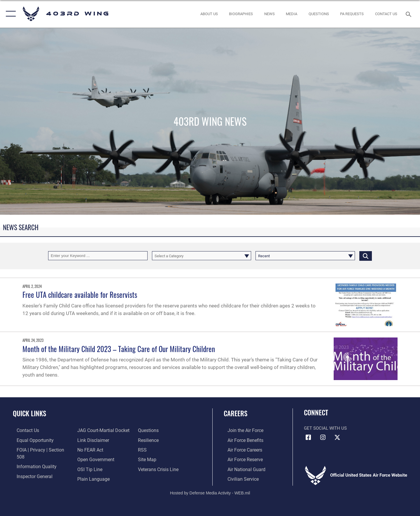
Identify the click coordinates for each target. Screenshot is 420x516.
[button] (9, 14)
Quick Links (29, 413)
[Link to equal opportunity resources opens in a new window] (30, 440)
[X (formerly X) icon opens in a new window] (337, 438)
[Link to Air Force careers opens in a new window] (241, 449)
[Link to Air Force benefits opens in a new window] (241, 440)
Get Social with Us (325, 428)
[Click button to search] (366, 256)
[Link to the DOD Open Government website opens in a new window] (93, 449)
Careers (236, 413)
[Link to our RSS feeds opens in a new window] (143, 440)
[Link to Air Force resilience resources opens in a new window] (149, 430)
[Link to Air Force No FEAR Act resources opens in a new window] (89, 440)
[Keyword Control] (98, 256)
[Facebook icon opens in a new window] (308, 438)
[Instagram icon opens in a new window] (323, 438)
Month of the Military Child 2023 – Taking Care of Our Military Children (119, 349)
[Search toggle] (409, 14)
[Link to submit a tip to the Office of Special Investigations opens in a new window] (88, 459)
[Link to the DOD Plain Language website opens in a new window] (91, 468)
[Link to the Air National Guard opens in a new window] (242, 468)
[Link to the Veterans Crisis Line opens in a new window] (159, 459)
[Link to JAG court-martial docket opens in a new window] (38, 478)
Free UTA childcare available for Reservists (80, 294)
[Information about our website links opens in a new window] (91, 430)
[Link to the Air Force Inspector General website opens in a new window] (30, 468)
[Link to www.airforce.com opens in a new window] (241, 430)
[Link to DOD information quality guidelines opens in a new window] (32, 459)
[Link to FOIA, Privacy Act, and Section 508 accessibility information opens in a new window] (40, 449)
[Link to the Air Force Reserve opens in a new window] (241, 459)
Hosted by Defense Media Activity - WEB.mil (210, 492)
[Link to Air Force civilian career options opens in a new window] (239, 478)
